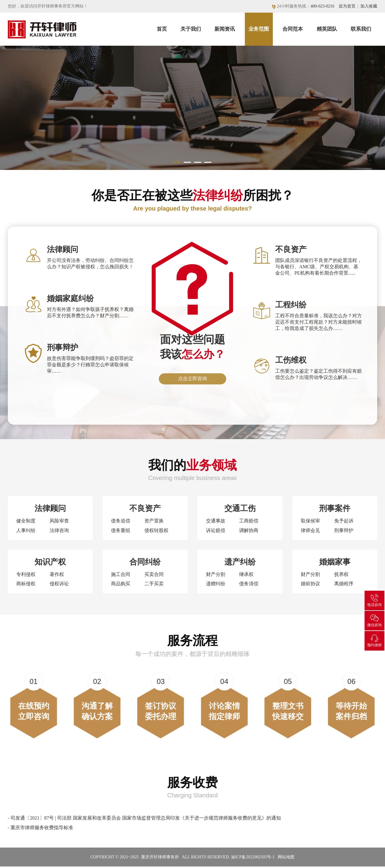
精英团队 (327, 29)
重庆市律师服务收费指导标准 (42, 829)
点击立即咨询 (192, 382)
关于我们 (191, 29)
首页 (162, 29)
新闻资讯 (225, 29)
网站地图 (286, 859)
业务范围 (259, 29)
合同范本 (293, 29)
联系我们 (361, 29)
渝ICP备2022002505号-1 (253, 859)
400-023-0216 (322, 6)
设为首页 (347, 6)
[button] (177, 159)
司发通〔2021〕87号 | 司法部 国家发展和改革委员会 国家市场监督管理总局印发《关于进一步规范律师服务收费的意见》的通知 (146, 819)
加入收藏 (369, 6)
